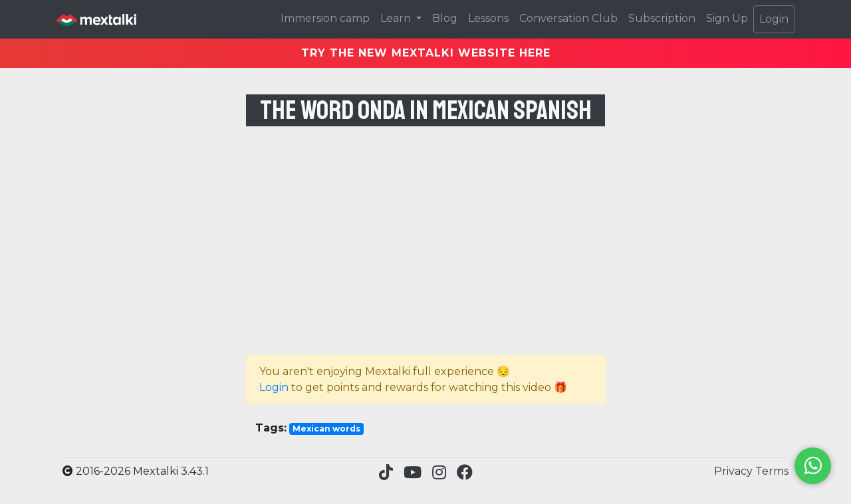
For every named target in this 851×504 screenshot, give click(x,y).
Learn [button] (397, 18)
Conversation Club (568, 18)
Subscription (662, 18)
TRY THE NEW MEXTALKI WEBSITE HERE (426, 53)
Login (774, 19)
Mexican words (326, 429)
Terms (772, 471)
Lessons (488, 18)
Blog (445, 18)
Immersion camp (325, 18)
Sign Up (727, 18)
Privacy (735, 471)
